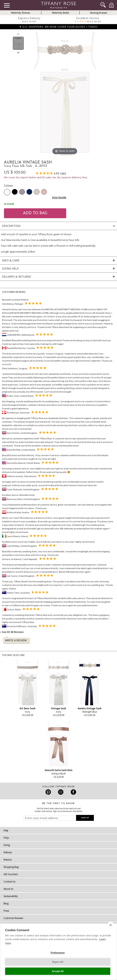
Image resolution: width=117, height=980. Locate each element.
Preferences (58, 953)
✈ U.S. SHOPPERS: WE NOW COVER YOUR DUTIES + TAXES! (58, 27)
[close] (111, 925)
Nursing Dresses (99, 13)
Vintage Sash (58, 708)
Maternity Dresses (20, 13)
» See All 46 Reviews (12, 632)
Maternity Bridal (61, 13)
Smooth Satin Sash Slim (58, 770)
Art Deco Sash (27, 708)
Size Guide (59, 197)
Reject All (58, 962)
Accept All (58, 971)
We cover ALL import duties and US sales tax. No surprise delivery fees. (46, 177)
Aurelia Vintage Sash (90, 708)
